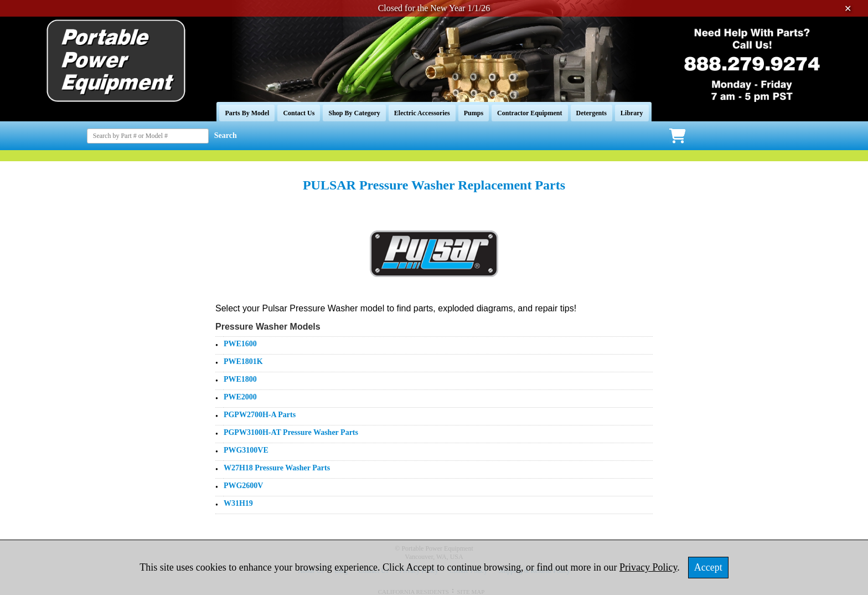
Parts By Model (247, 113)
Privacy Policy (648, 567)
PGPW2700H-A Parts (260, 415)
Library (632, 113)
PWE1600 (240, 344)
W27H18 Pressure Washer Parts (277, 468)
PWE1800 (240, 379)
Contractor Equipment (529, 113)
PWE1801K (243, 361)
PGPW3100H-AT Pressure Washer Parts (291, 432)
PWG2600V (244, 486)
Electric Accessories (422, 113)
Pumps (474, 113)
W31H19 (238, 503)
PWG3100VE (246, 450)
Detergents (591, 113)
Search (226, 135)
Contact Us (299, 113)
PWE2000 (240, 397)
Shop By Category (354, 113)
